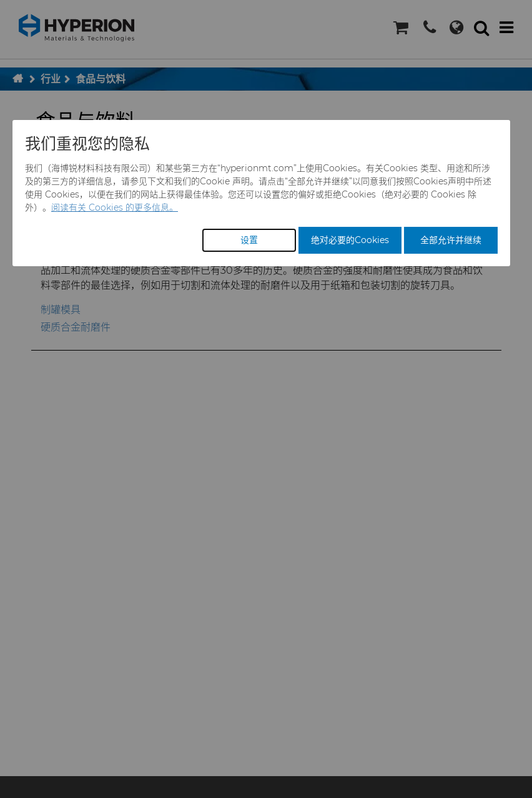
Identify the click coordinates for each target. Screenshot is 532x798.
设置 (249, 240)
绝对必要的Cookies (350, 240)
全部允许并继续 (451, 240)
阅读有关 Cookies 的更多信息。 (115, 207)
